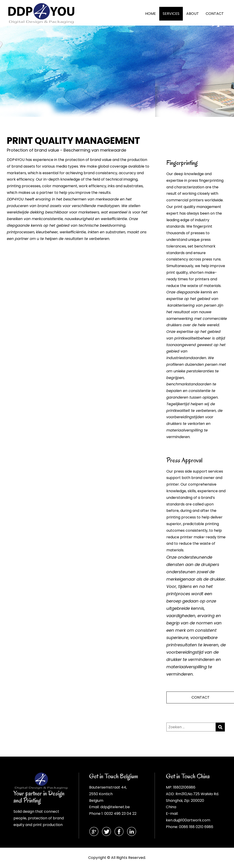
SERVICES (171, 14)
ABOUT (193, 14)
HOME (150, 14)
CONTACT (215, 14)
